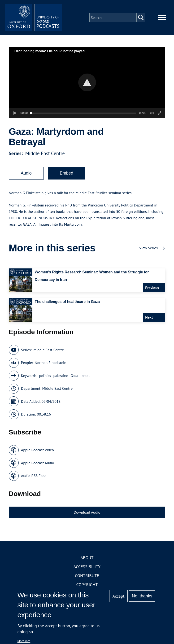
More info (24, 641)
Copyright (87, 585)
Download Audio (87, 512)
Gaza (74, 376)
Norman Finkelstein (50, 363)
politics (45, 376)
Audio (26, 173)
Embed (67, 173)
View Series (148, 248)
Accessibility (87, 567)
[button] (87, 82)
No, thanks (142, 596)
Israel (85, 376)
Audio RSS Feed (34, 476)
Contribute (87, 576)
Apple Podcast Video (37, 450)
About (87, 558)
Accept (119, 596)
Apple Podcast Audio (38, 463)
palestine (61, 376)
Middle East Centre (45, 153)
